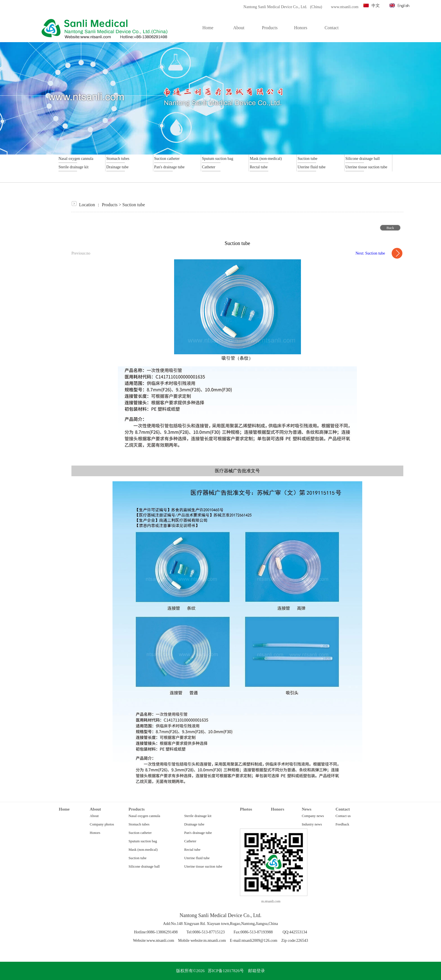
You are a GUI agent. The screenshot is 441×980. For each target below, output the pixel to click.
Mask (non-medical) (143, 850)
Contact (343, 809)
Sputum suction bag (143, 841)
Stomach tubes (139, 824)
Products (110, 205)
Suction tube (134, 205)
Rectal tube (192, 850)
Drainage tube (194, 824)
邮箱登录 (256, 971)
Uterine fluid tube (197, 858)
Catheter (190, 841)
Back (390, 228)
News (307, 809)
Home (64, 809)
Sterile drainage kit (198, 816)
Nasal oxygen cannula (144, 816)
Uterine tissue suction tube (203, 866)
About (95, 809)
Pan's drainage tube (198, 833)
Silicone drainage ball (144, 866)
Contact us (343, 816)
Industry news (312, 824)
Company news (313, 816)
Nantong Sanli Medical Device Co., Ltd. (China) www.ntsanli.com (299, 7)
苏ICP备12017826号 (226, 971)
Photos (246, 809)
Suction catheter (140, 833)
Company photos (102, 824)
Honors (95, 833)
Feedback (342, 824)
